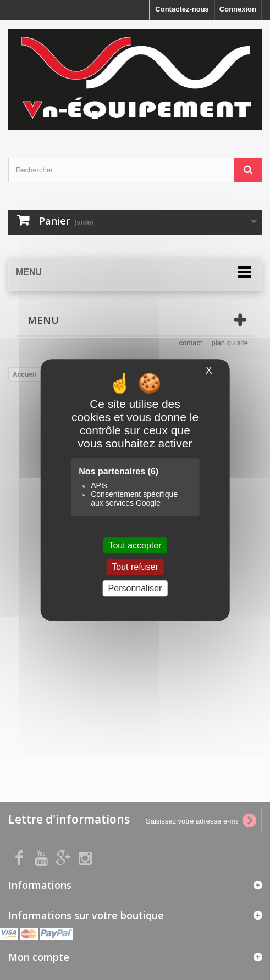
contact (191, 343)
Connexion (238, 9)
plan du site (230, 343)
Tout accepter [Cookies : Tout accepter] (135, 545)
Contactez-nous (182, 9)
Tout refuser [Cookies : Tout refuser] (135, 567)
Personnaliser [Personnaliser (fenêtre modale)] (135, 588)
